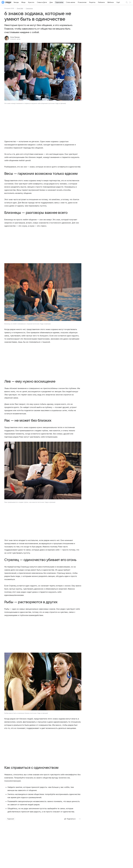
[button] (43, 72)
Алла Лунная (15, 37)
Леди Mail (20, 8)
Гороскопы (29, 8)
